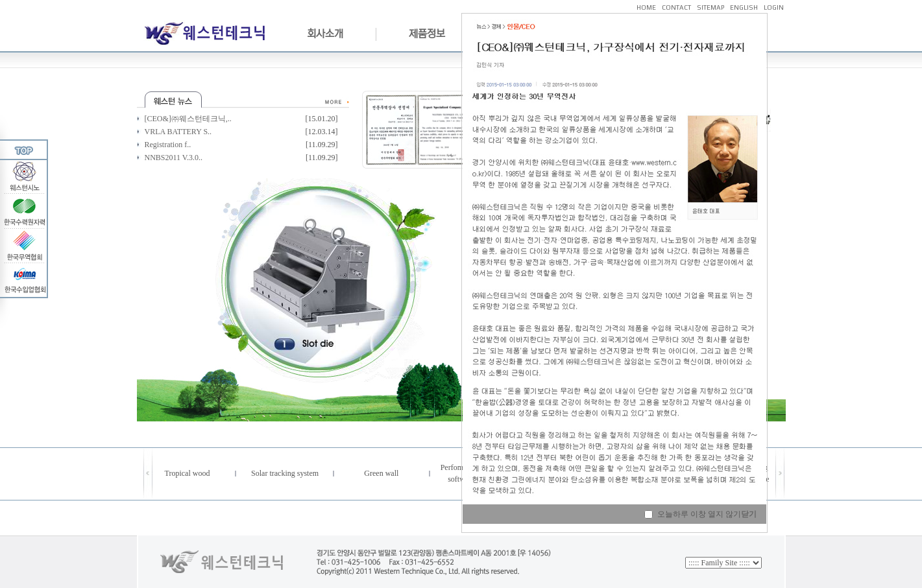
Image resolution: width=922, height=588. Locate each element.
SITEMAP (710, 7)
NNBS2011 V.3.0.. (174, 158)
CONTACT (676, 7)
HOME (646, 7)
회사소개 (325, 34)
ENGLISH (744, 7)
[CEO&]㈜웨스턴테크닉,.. (188, 119)
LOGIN (774, 7)
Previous (205, 282)
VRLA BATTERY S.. (178, 132)
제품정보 (427, 34)
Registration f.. (168, 145)
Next (446, 282)
